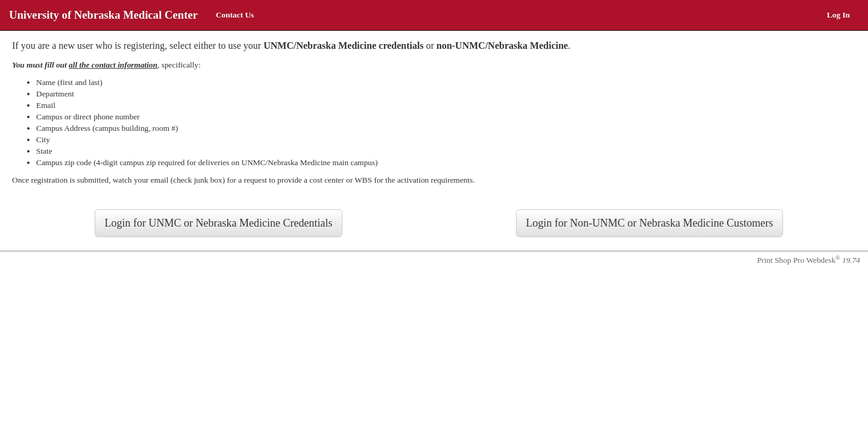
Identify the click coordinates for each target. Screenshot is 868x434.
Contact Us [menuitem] (235, 15)
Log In (838, 15)
